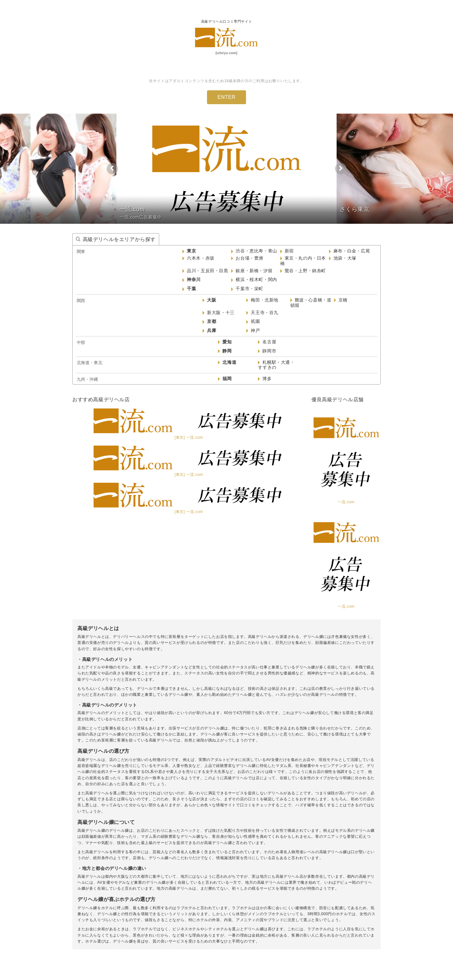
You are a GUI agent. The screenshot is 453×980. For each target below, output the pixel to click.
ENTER (226, 97)
